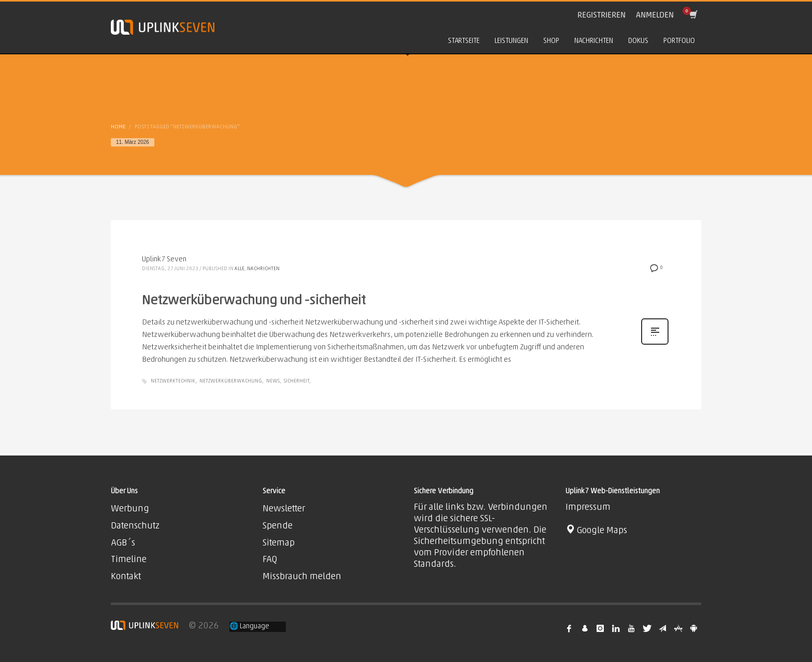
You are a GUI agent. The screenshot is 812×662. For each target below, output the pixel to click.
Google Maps (596, 531)
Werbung (130, 509)
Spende (278, 526)
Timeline (129, 560)
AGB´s (123, 543)
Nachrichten (263, 269)
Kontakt (126, 577)
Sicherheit (296, 381)
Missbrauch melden (302, 577)
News (273, 381)
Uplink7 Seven (164, 260)
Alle (240, 269)
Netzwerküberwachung (231, 381)
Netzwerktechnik (173, 381)
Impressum (588, 507)
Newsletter (284, 509)
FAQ (270, 560)
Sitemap (279, 543)
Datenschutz (135, 526)
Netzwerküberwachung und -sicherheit (254, 301)
